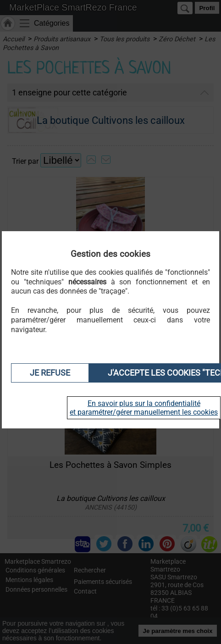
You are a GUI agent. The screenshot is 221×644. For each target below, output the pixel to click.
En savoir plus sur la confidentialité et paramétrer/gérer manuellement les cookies (144, 408)
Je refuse (50, 373)
